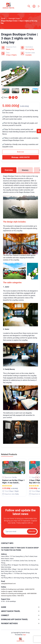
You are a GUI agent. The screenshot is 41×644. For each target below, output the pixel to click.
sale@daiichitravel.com (8, 584)
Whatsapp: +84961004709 (20, 157)
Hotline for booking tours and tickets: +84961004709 (18, 589)
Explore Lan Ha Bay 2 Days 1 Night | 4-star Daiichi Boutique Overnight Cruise (13, 482)
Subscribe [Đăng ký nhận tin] (32, 531)
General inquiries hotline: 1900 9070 (12, 596)
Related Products (9, 454)
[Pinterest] (13, 97)
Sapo (24, 635)
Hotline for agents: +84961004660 (12, 591)
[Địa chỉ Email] (20, 531)
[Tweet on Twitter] (16, 97)
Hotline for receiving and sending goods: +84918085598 (19, 593)
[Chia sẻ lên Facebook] (10, 97)
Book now (21, 152)
